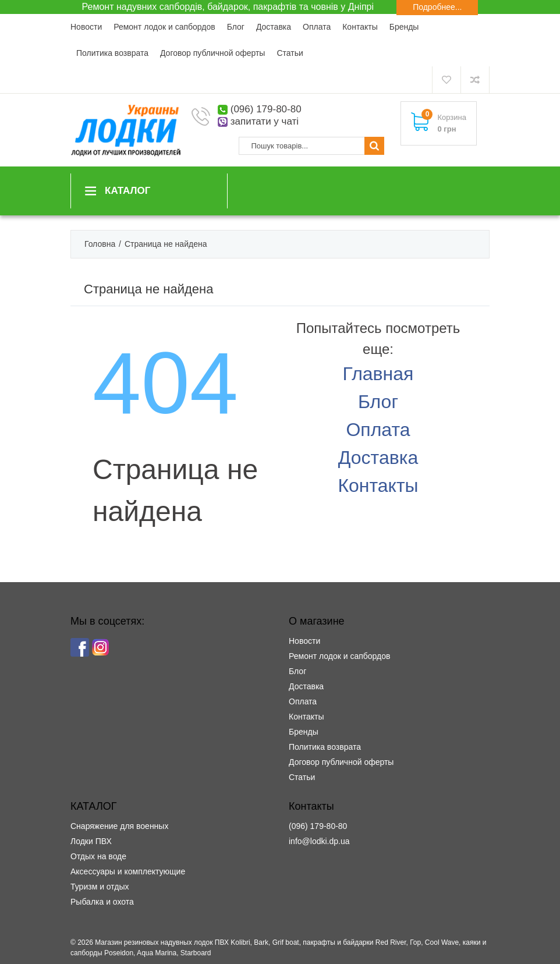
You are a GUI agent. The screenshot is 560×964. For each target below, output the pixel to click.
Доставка (274, 27)
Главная (378, 374)
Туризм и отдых (100, 887)
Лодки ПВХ (91, 841)
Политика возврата (112, 53)
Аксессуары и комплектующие (128, 871)
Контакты (360, 27)
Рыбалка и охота (102, 902)
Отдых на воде (98, 856)
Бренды (404, 27)
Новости (86, 27)
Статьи (290, 53)
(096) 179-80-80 (266, 109)
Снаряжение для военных (119, 826)
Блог (236, 27)
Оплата (317, 27)
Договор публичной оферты (212, 53)
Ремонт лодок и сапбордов (164, 27)
